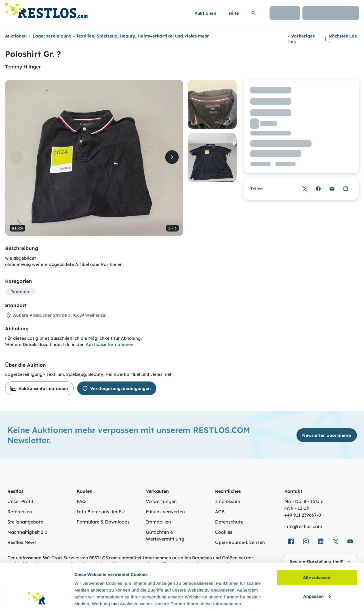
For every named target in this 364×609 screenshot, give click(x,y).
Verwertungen (161, 501)
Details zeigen (89, 598)
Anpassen (317, 554)
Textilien (20, 292)
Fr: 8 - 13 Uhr (298, 508)
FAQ (81, 501)
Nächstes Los (343, 39)
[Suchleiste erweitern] (254, 13)
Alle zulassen (317, 536)
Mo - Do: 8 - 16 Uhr (304, 501)
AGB (220, 512)
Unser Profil (20, 501)
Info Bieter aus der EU (101, 512)
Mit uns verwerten (165, 512)
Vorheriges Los (301, 39)
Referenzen (20, 512)
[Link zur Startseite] (46, 9)
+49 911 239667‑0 (303, 515)
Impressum (228, 501)
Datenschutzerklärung (192, 582)
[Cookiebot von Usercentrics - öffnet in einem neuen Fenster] (37, 598)
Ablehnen (316, 573)
